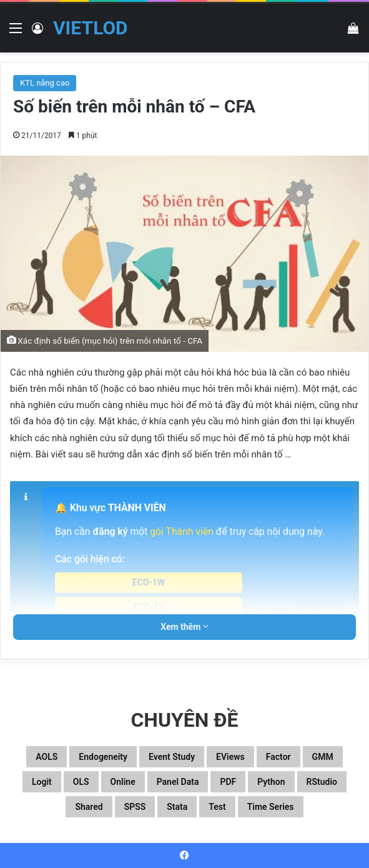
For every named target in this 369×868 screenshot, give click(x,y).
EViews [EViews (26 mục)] (230, 757)
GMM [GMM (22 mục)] (323, 757)
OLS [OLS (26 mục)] (81, 782)
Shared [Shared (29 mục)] (89, 807)
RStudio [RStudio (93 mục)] (322, 782)
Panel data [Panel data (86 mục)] (178, 782)
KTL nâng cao (45, 83)
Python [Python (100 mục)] (271, 782)
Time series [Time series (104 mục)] (271, 807)
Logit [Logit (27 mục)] (42, 782)
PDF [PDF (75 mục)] (228, 782)
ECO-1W (149, 582)
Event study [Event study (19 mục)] (172, 757)
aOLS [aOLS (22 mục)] (47, 757)
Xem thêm (184, 627)
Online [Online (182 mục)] (123, 782)
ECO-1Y (149, 607)
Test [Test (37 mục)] (217, 807)
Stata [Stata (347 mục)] (177, 807)
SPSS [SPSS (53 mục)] (135, 807)
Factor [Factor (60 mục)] (278, 757)
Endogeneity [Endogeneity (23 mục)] (103, 757)
